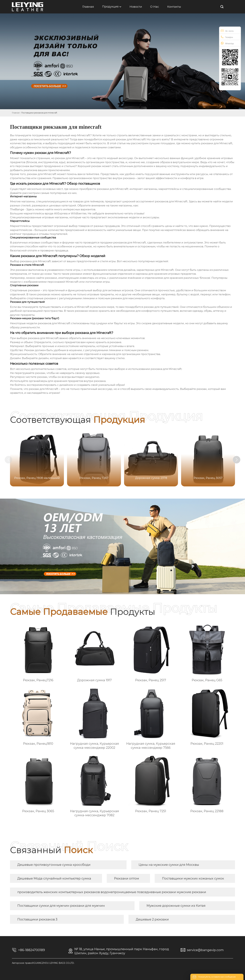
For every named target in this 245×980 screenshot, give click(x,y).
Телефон (227, 37)
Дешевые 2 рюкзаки (152, 919)
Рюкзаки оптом (127, 878)
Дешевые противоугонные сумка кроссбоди (54, 865)
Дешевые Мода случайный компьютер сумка (54, 878)
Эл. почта (227, 31)
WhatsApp (227, 43)
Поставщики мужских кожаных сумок (193, 878)
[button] (238, 460)
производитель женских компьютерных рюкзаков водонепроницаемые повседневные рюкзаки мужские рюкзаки (112, 892)
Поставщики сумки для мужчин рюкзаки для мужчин (61, 906)
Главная (16, 113)
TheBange (17, 209)
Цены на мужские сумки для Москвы (169, 865)
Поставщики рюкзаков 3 (37, 919)
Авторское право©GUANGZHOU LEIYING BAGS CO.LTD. (43, 963)
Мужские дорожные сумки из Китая (176, 906)
